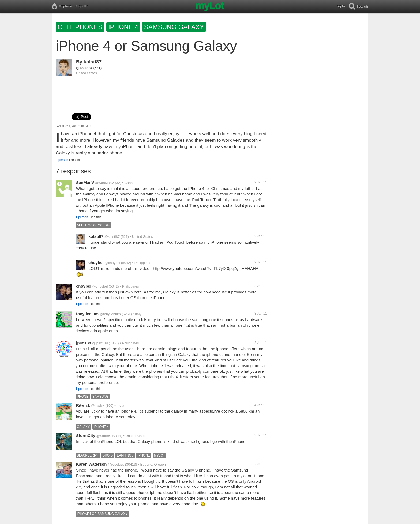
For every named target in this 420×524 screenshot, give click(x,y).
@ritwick (98, 406)
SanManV (85, 182)
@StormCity (106, 436)
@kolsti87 (84, 68)
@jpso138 (100, 343)
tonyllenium (87, 314)
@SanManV (104, 183)
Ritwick (83, 405)
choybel (96, 263)
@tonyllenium (110, 314)
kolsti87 (93, 62)
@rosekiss (116, 464)
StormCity (86, 436)
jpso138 (84, 343)
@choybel (112, 263)
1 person (62, 160)
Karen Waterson (91, 464)
